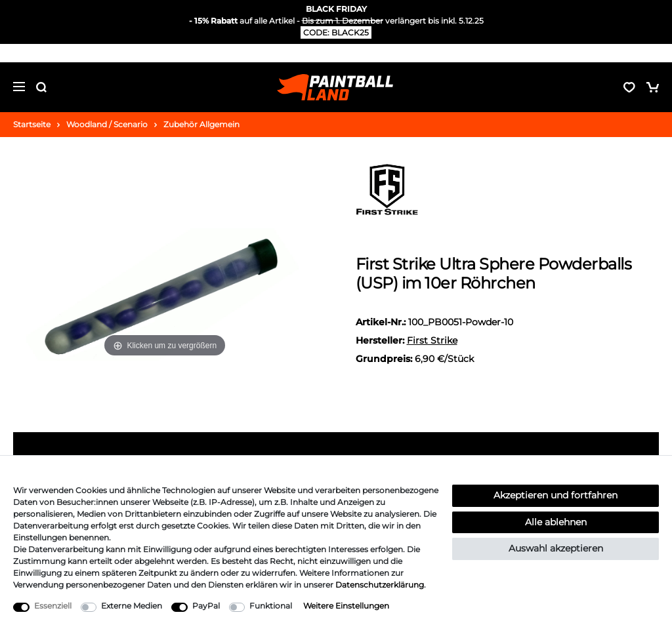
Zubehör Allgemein (201, 124)
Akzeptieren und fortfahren (556, 495)
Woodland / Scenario (107, 124)
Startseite (32, 124)
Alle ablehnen (556, 522)
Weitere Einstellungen (346, 606)
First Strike (432, 340)
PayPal (206, 606)
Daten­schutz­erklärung (380, 585)
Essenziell (53, 606)
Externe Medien (132, 606)
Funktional (271, 606)
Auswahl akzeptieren (556, 548)
